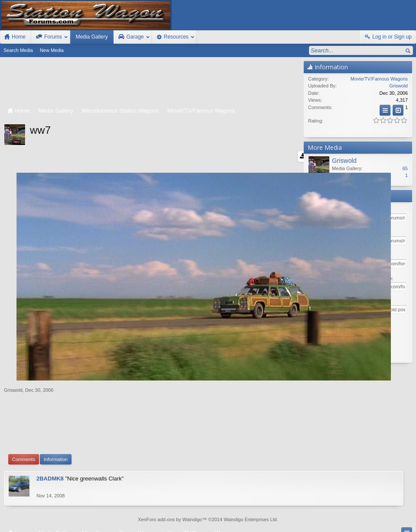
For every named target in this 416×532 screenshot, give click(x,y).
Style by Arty (401, 524)
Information (56, 416)
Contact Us (348, 516)
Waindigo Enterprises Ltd (250, 478)
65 (405, 168)
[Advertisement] (152, 83)
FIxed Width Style (21, 516)
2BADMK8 (50, 435)
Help (371, 516)
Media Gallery (92, 37)
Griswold (13, 346)
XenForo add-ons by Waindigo (170, 478)
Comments (24, 416)
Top (398, 516)
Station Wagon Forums (305, 516)
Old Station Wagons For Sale (244, 516)
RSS (411, 516)
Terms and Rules (331, 524)
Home (386, 516)
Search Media (18, 50)
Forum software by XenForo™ (62, 524)
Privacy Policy (368, 524)
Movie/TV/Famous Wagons (379, 79)
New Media (52, 50)
